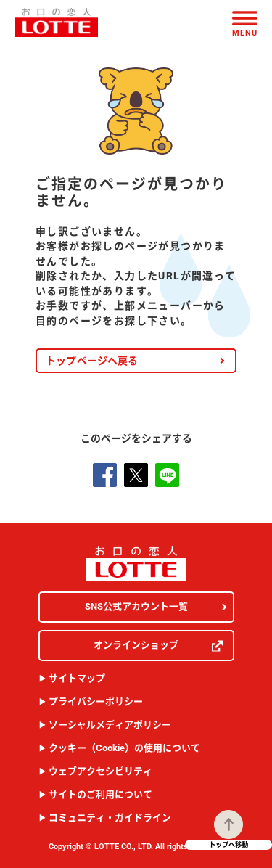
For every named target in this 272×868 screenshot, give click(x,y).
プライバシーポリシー (96, 701)
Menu (245, 32)
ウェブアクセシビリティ (100, 771)
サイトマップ (77, 678)
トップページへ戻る (92, 361)
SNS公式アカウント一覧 (136, 606)
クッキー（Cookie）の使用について (124, 748)
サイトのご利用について (100, 794)
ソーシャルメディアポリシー (110, 725)
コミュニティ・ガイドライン (110, 818)
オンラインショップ (158, 645)
